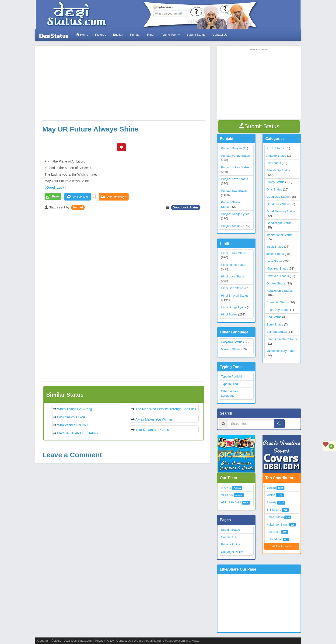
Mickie (271, 495)
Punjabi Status (231, 226)
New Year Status (278, 276)
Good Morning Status (281, 211)
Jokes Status (275, 254)
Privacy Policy (230, 544)
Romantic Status (278, 302)
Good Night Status (279, 223)
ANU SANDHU (231, 502)
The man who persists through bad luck (166, 409)
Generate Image (114, 197)
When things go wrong (75, 409)
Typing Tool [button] (170, 35)
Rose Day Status (278, 310)
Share (55, 197)
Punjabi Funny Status (235, 156)
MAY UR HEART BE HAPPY (78, 433)
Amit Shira (273, 532)
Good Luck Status (186, 207)
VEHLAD (227, 495)
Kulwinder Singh (277, 525)
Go (279, 424)
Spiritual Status (277, 332)
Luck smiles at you (71, 417)
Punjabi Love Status (234, 179)
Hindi (150, 35)
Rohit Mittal (274, 539)
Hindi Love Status (233, 276)
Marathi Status (231, 349)
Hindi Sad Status (232, 288)
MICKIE (226, 488)
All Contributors (282, 546)
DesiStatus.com (82, 641)
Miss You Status (277, 268)
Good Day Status (278, 197)
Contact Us (220, 35)
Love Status (275, 261)
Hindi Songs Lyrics (233, 307)
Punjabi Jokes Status (235, 167)
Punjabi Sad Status (234, 191)
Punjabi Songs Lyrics (235, 214)
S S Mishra (274, 510)
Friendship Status (278, 170)
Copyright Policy (232, 552)
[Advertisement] (124, 85)
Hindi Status (229, 314)
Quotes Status (276, 283)
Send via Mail (78, 197)
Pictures (100, 35)
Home (82, 35)
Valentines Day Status (281, 351)
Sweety (271, 502)
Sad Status (274, 317)
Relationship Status (280, 291)
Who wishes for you (72, 425)
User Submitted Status (282, 339)
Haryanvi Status (232, 342)
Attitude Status (276, 156)
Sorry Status (275, 324)
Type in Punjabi (231, 376)
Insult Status (275, 247)
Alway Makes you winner (154, 419)
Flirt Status (274, 163)
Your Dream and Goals (152, 430)
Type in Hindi (230, 384)
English (118, 35)
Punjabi (135, 35)
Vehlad (78, 207)
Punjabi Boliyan (231, 148)
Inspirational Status (279, 235)
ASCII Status (275, 148)
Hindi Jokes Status (234, 265)
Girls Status (274, 189)
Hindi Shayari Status (235, 296)
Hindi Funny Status (234, 253)
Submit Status (196, 35)
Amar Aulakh (275, 517)
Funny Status (275, 182)
